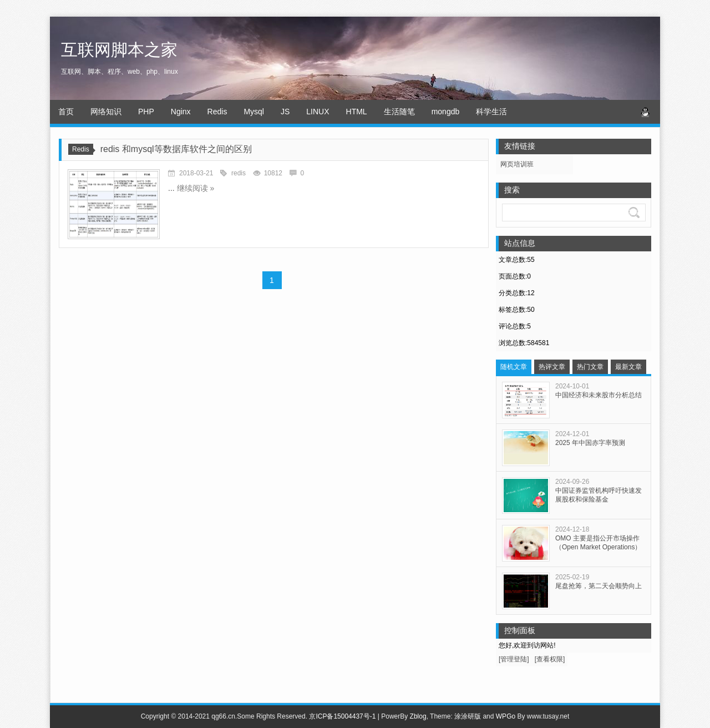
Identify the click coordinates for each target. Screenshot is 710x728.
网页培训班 (517, 164)
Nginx (181, 112)
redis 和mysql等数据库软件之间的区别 (176, 149)
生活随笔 (399, 112)
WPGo (506, 716)
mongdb (446, 112)
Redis (217, 112)
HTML (357, 112)
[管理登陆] (514, 659)
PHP (146, 112)
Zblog (418, 716)
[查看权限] (550, 659)
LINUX (318, 112)
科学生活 (491, 112)
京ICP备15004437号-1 (342, 716)
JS (285, 112)
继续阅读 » (196, 188)
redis (239, 173)
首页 (66, 112)
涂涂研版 (468, 716)
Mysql (254, 112)
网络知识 (106, 112)
